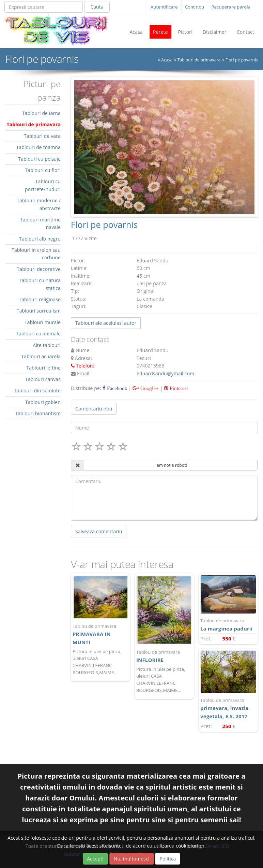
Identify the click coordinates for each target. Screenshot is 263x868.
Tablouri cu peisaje (39, 159)
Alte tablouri (47, 345)
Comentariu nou (94, 409)
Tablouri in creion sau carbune (36, 254)
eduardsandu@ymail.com (165, 373)
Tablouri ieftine (43, 368)
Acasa (136, 32)
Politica (168, 859)
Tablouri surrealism (39, 311)
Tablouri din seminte (37, 390)
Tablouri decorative (39, 269)
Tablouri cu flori (43, 170)
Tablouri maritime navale (40, 223)
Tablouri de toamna (38, 147)
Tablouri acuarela (41, 356)
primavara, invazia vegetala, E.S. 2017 (228, 708)
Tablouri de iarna (41, 113)
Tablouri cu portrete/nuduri (43, 185)
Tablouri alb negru (40, 239)
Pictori (185, 32)
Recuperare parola (231, 7)
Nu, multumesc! (132, 859)
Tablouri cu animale (38, 334)
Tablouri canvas (43, 379)
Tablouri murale (43, 322)
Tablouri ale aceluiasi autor (106, 323)
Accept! (95, 859)
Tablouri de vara (42, 136)
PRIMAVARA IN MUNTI (100, 634)
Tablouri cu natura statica (40, 284)
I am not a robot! (171, 465)
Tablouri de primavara (199, 60)
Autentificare (164, 7)
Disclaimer (215, 32)
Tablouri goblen (43, 402)
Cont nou (195, 7)
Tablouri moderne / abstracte (39, 204)
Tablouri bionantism (38, 413)
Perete (160, 32)
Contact (245, 32)
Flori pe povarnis (242, 60)
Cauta (97, 7)
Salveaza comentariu (99, 531)
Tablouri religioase (40, 299)
